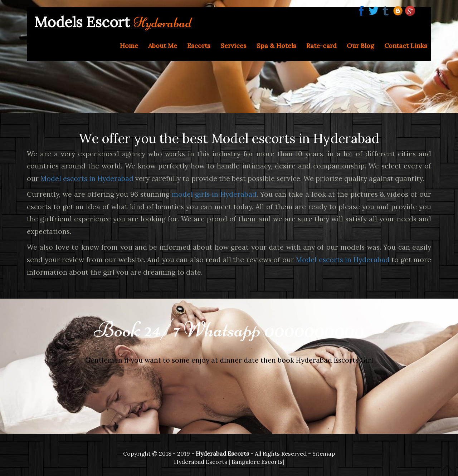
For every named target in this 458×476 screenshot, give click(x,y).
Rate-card (321, 46)
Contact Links (406, 46)
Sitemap (324, 453)
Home (129, 46)
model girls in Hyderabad (214, 194)
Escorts (199, 46)
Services (233, 46)
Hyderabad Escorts (201, 462)
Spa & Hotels (276, 46)
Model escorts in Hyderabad (87, 178)
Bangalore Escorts (257, 462)
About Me (163, 46)
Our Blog (360, 46)
